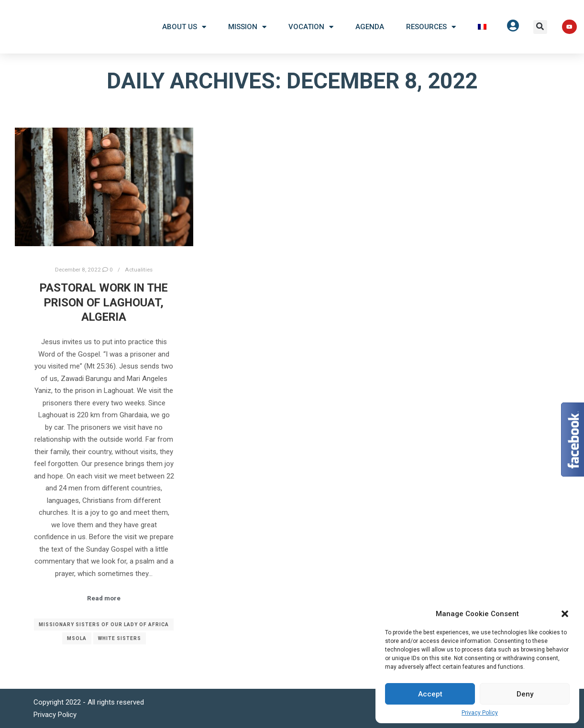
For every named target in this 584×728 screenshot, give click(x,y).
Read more (104, 598)
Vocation (311, 27)
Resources (431, 27)
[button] (565, 614)
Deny (525, 694)
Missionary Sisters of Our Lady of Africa (104, 625)
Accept (430, 694)
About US (184, 27)
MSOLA (77, 638)
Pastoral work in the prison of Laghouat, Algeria (104, 302)
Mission (247, 27)
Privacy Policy (480, 713)
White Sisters (120, 638)
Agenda (370, 27)
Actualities (139, 270)
